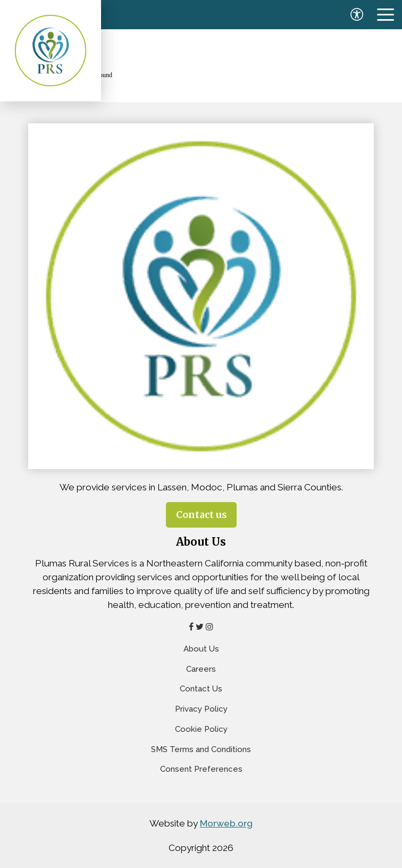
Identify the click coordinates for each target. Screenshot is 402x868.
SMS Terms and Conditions (201, 749)
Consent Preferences (201, 769)
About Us (201, 649)
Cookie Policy (201, 729)
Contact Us (201, 689)
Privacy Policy (201, 709)
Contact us (201, 515)
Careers (201, 669)
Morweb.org (226, 823)
